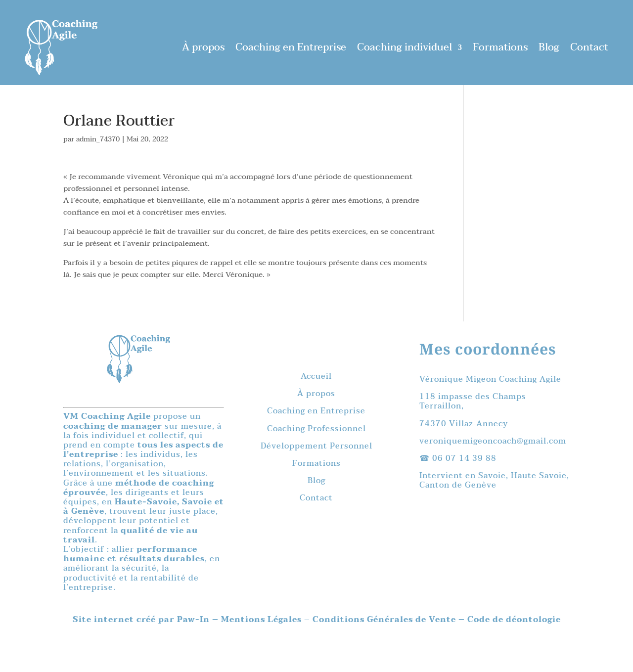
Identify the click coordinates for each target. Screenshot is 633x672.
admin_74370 (98, 139)
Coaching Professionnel (316, 429)
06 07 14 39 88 (464, 458)
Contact (589, 47)
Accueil (316, 376)
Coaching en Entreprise (291, 47)
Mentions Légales (263, 620)
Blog (549, 47)
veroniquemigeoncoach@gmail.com (493, 441)
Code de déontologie (514, 620)
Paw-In (195, 620)
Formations (500, 47)
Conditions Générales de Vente (384, 620)
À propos (203, 47)
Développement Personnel (316, 446)
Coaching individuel (405, 47)
